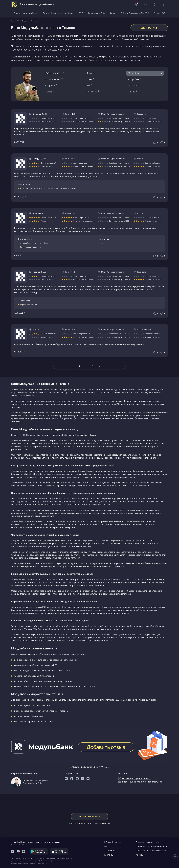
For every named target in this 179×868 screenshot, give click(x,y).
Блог (107, 846)
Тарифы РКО (74, 455)
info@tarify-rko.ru (112, 842)
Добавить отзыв (149, 28)
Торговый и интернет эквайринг (58, 13)
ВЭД (81, 13)
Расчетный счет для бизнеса (33, 4)
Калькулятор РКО (96, 13)
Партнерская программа (148, 842)
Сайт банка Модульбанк (90, 816)
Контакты (109, 855)
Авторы (140, 855)
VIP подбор (110, 851)
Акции (113, 13)
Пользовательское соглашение (151, 851)
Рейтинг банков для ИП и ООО (135, 13)
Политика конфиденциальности (151, 846)
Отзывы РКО (160, 13)
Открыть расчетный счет (26, 13)
